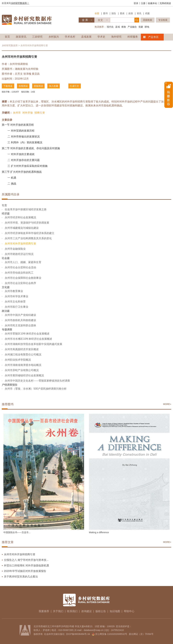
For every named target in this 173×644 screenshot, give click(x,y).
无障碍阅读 (165, 3)
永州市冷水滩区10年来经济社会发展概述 (28, 339)
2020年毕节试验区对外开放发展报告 (25, 571)
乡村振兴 (54, 37)
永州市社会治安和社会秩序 (20, 283)
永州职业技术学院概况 (17, 360)
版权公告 (101, 611)
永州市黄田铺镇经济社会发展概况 (24, 375)
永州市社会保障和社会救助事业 (23, 278)
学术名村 (70, 37)
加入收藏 (54, 86)
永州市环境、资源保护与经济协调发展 (27, 223)
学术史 (101, 37)
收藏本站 (152, 3)
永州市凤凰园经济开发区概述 (21, 349)
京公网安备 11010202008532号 (111, 634)
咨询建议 (86, 611)
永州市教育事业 (14, 291)
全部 (97, 13)
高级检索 (148, 20)
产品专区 (153, 37)
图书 (105, 13)
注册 (143, 3)
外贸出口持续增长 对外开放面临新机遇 (26, 565)
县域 (118, 27)
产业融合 (132, 27)
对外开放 (28, 113)
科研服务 (133, 37)
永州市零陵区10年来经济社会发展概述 (27, 333)
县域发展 (86, 37)
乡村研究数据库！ (20, 3)
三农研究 (37, 37)
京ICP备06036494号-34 (78, 634)
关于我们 (58, 611)
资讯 (139, 13)
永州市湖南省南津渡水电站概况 (23, 365)
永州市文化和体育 (15, 302)
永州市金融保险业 (15, 249)
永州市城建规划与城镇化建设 (21, 228)
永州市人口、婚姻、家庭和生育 (23, 262)
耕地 (147, 27)
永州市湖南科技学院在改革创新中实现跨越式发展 (33, 344)
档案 (148, 13)
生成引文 (75, 86)
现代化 (110, 27)
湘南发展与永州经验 (27, 69)
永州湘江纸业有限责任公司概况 (23, 354)
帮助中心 (129, 611)
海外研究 (116, 37)
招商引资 (40, 113)
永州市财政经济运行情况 (19, 254)
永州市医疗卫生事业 (16, 307)
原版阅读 (39, 86)
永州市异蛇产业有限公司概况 (21, 370)
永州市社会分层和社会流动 (20, 267)
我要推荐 (44, 611)
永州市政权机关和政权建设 (20, 320)
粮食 (124, 27)
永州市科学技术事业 (16, 296)
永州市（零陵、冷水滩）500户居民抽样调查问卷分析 (35, 389)
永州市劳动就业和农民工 (19, 272)
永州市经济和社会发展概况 (20, 217)
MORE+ (167, 404)
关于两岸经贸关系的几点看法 (21, 576)
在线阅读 (23, 86)
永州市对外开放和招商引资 (20, 244)
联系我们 (72, 611)
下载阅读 (8, 86)
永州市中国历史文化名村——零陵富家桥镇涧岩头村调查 (37, 381)
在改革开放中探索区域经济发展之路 (25, 209)
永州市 (17, 113)
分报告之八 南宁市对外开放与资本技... (26, 560)
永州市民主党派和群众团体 (20, 325)
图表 (122, 13)
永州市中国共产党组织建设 (20, 315)
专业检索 (163, 20)
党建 (141, 27)
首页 (7, 37)
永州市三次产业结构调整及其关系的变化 (28, 238)
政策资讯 (21, 37)
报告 (114, 13)
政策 (131, 13)
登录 (136, 3)
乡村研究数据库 (10, 45)
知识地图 (115, 611)
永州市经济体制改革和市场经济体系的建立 (29, 233)
